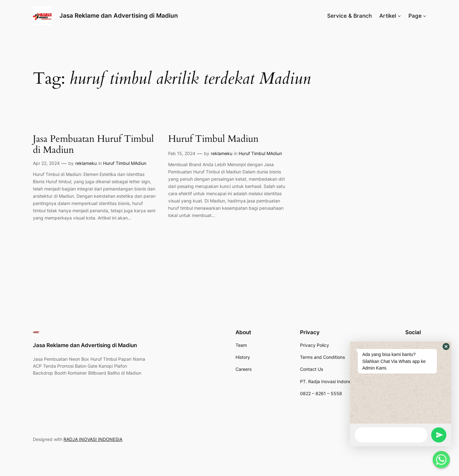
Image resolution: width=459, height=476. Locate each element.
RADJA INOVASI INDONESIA (93, 439)
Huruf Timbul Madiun (213, 139)
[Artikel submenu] (399, 16)
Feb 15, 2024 (182, 153)
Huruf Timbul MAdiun (125, 163)
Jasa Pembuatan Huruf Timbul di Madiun (93, 145)
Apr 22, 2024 (46, 163)
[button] (446, 346)
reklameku (86, 163)
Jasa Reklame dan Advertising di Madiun (119, 15)
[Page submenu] (425, 16)
